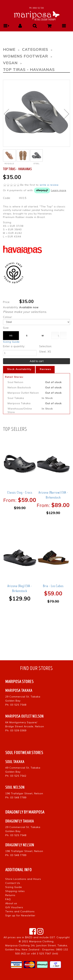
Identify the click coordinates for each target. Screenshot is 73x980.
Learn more (59, 190)
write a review (49, 185)
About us (11, 903)
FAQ (8, 899)
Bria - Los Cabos (53, 586)
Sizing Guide (11, 342)
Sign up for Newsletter (20, 915)
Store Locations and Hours (23, 879)
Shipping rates (15, 891)
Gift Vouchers (14, 907)
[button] (6, 26)
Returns (10, 895)
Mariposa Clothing (41, 941)
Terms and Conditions (20, 911)
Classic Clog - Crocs (20, 493)
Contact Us (13, 883)
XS (11, 336)
